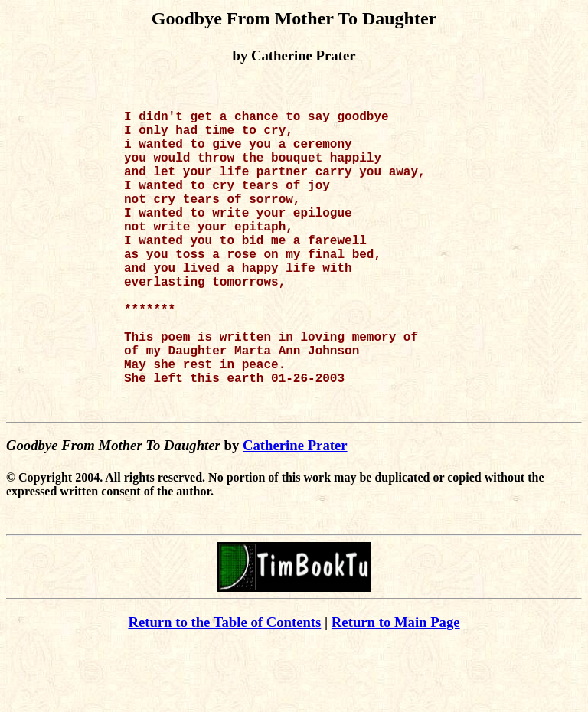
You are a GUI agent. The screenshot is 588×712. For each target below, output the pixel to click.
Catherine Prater (295, 513)
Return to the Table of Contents (224, 689)
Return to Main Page (396, 689)
